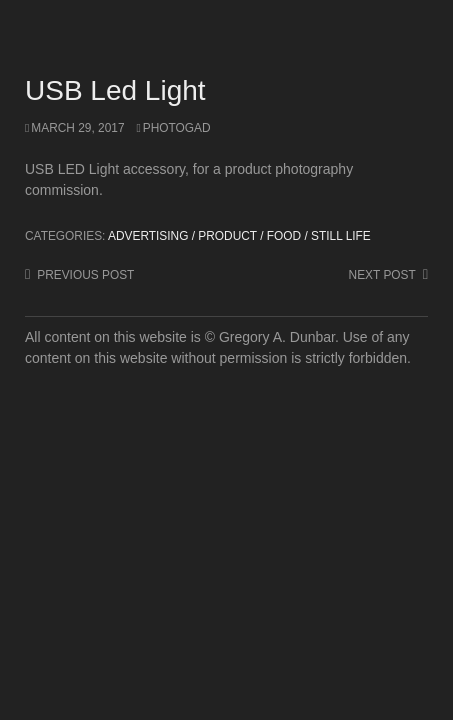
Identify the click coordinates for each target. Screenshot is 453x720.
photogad (177, 128)
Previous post (85, 275)
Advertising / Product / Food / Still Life (239, 236)
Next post (382, 275)
